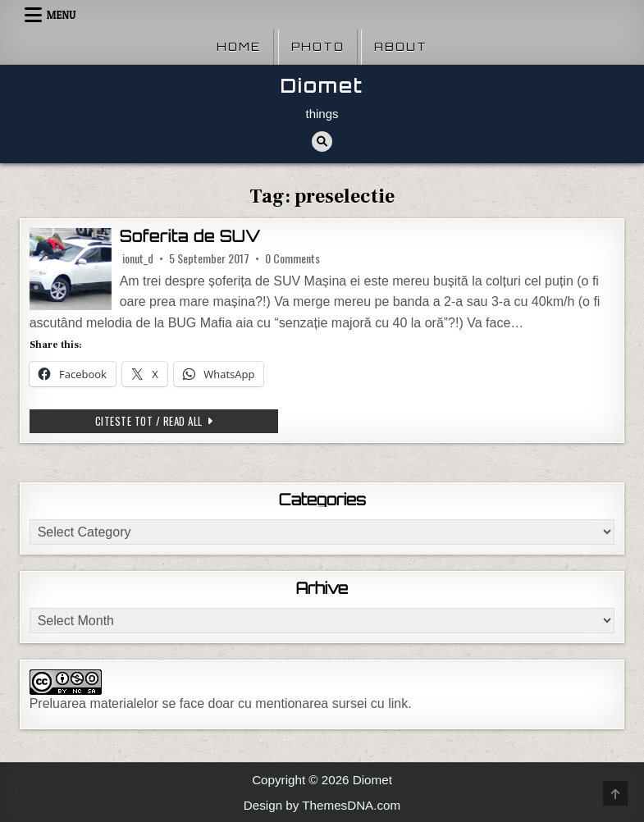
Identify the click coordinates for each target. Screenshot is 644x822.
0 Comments (292, 258)
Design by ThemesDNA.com (322, 805)
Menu (62, 15)
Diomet (322, 86)
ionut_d (138, 258)
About (401, 47)
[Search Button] (322, 142)
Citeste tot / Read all (187, 420)
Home (239, 47)
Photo (318, 47)
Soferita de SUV (190, 236)
